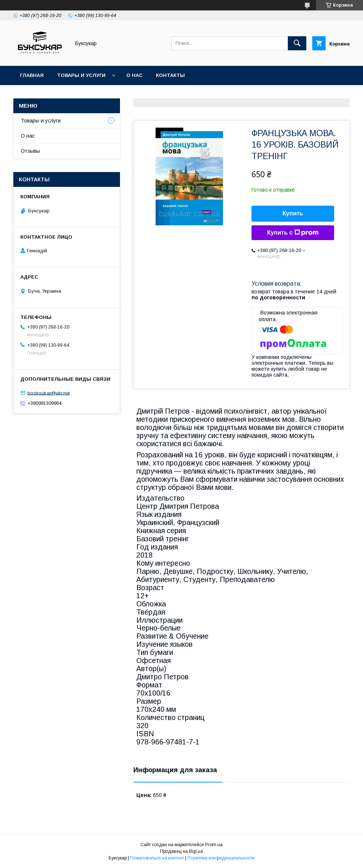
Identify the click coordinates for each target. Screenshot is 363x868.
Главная (32, 75)
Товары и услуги (81, 75)
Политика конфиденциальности (221, 858)
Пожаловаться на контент (157, 858)
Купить (293, 213)
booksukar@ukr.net (49, 393)
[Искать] (297, 43)
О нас (134, 75)
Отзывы (30, 151)
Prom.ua (214, 845)
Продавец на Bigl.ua (181, 851)
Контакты (170, 75)
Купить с (293, 233)
